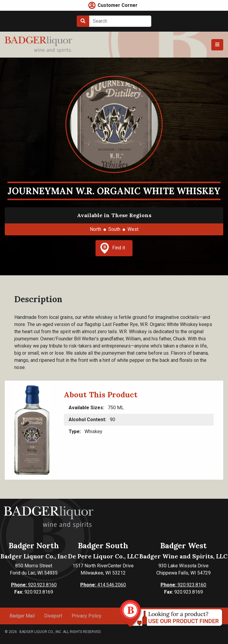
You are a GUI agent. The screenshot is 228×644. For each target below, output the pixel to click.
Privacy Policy (87, 616)
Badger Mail (22, 616)
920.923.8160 (34, 585)
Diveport (53, 616)
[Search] (120, 21)
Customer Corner (118, 5)
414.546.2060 (103, 585)
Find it (113, 248)
